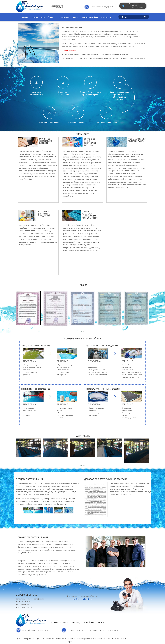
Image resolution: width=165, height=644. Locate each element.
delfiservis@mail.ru (83, 599)
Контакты (106, 17)
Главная (24, 17)
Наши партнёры (90, 17)
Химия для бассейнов (42, 17)
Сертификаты (63, 17)
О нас (76, 17)
